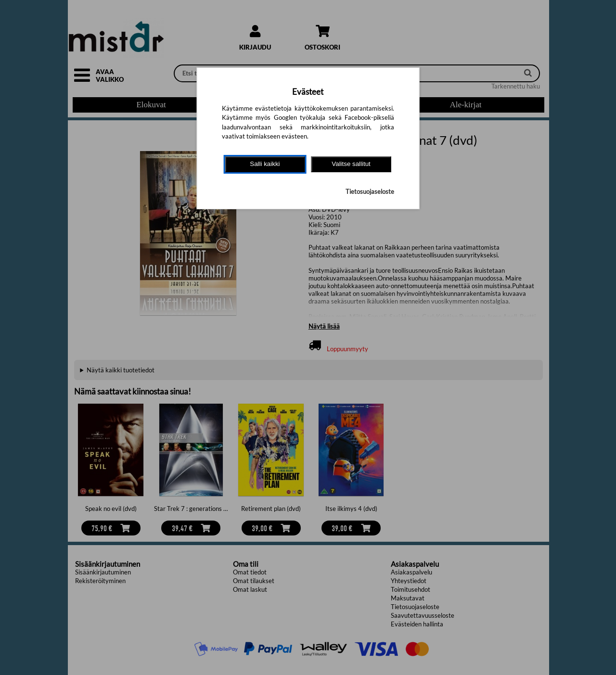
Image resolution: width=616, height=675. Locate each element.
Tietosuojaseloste (370, 191)
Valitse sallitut (351, 164)
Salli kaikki (265, 164)
